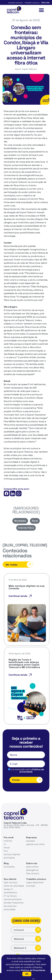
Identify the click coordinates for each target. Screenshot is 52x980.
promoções (9, 858)
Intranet (27, 930)
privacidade (10, 909)
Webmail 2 (27, 948)
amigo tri (8, 889)
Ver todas (19, 565)
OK (27, 974)
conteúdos (9, 867)
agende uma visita (35, 844)
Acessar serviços (16, 3)
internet (8, 841)
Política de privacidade (32, 771)
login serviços (11, 882)
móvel (7, 848)
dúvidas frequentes (14, 903)
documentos (10, 906)
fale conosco (33, 873)
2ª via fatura (10, 896)
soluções (31, 841)
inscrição (31, 886)
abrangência (32, 870)
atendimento (10, 893)
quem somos (32, 867)
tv (5, 844)
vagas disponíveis (35, 882)
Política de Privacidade (33, 970)
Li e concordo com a (26, 771)
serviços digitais (12, 854)
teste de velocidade (14, 886)
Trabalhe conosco (32, 3)
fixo (6, 851)
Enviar (27, 780)
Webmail (27, 939)
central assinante (13, 899)
